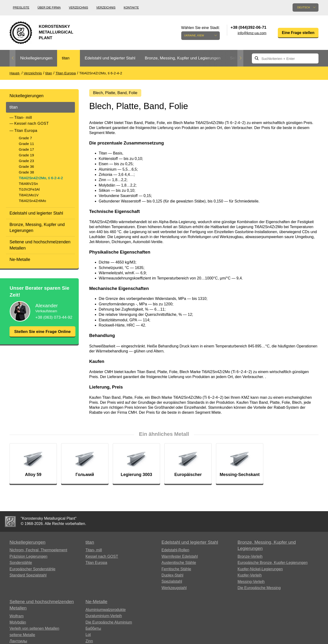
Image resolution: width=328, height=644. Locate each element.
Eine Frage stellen (298, 33)
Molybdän (18, 623)
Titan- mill (23, 118)
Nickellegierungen (36, 58)
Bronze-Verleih (250, 558)
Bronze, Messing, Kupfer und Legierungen (183, 58)
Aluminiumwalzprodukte (106, 611)
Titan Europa (26, 131)
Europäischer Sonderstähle (32, 570)
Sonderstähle (21, 564)
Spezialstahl (172, 583)
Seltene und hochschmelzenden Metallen (40, 245)
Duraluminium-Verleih (104, 617)
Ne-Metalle (20, 260)
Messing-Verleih (251, 583)
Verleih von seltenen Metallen (34, 630)
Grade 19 (26, 155)
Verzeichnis (79, 8)
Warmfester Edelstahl (180, 558)
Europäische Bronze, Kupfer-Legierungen (273, 564)
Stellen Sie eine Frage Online (42, 334)
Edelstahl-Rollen (175, 551)
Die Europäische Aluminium (109, 623)
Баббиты (93, 630)
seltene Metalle (22, 636)
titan (66, 58)
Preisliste (21, 8)
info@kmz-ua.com (252, 33)
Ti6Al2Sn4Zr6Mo (32, 201)
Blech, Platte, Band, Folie (117, 93)
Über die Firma (49, 8)
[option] (36, 58)
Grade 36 (26, 166)
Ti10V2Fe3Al (29, 189)
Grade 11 (26, 144)
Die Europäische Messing (259, 589)
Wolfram (17, 617)
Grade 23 (26, 161)
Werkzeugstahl (174, 589)
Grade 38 (26, 172)
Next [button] (240, 58)
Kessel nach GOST (32, 123)
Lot (88, 636)
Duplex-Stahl (172, 576)
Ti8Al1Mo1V (29, 195)
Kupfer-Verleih (250, 576)
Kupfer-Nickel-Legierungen (260, 570)
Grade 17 (26, 149)
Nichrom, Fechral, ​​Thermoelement (38, 551)
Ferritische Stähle (176, 570)
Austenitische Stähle (179, 564)
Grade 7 (25, 138)
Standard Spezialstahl (28, 576)
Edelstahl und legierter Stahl (110, 58)
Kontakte (131, 8)
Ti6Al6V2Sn (28, 184)
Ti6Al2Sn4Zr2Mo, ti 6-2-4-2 (41, 178)
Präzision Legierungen (28, 558)
